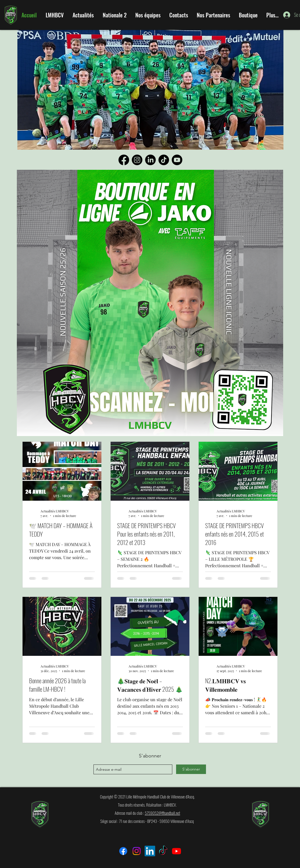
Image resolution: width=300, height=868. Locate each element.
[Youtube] (177, 160)
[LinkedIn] (150, 160)
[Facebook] (124, 160)
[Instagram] (137, 160)
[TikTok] (164, 160)
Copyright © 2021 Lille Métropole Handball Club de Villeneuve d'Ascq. (147, 797)
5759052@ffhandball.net (162, 813)
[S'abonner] (191, 769)
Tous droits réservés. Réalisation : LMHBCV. (147, 805)
